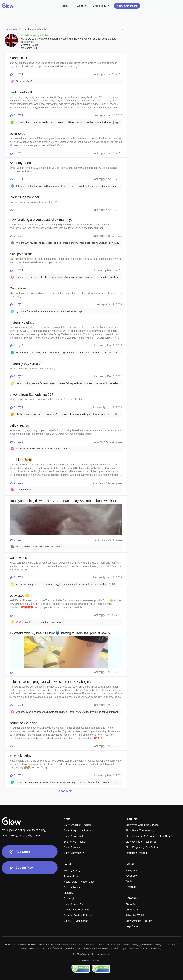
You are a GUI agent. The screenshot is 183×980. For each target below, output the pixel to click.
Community (11, 29)
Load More (66, 791)
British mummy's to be (35, 29)
